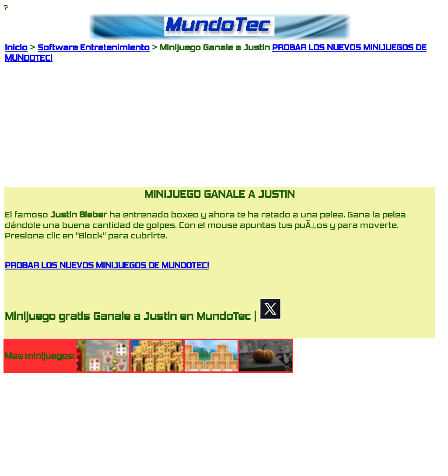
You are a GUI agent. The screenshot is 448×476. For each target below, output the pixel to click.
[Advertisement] (220, 124)
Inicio (16, 47)
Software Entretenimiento (94, 47)
